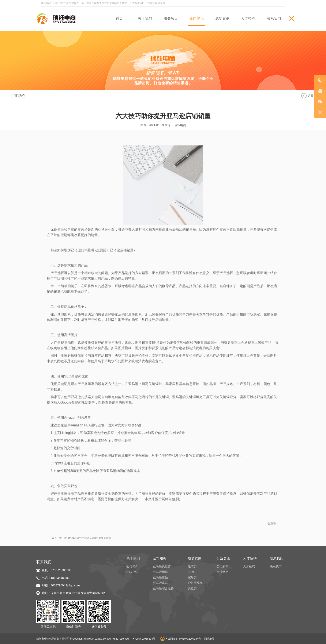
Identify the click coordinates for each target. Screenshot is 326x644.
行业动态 (222, 572)
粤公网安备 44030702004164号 (181, 639)
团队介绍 (132, 572)
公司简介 (132, 566)
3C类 (191, 572)
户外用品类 (195, 583)
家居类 (192, 577)
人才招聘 (249, 566)
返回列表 (314, 96)
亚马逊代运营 (162, 566)
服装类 (192, 566)
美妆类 (192, 588)
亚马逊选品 (160, 577)
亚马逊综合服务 (163, 588)
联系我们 (276, 566)
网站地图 (209, 639)
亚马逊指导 (160, 572)
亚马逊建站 (160, 583)
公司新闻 (222, 566)
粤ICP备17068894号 (144, 639)
